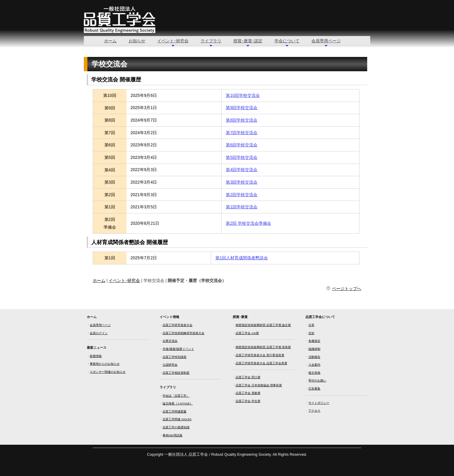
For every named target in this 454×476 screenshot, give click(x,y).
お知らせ (137, 41)
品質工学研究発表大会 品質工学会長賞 (261, 363)
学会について (287, 41)
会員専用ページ (326, 41)
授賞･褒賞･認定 (248, 41)
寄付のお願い (317, 380)
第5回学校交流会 (242, 157)
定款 (311, 333)
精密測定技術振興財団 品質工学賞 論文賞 (263, 325)
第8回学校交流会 (242, 120)
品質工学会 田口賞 (248, 377)
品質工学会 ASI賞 (247, 333)
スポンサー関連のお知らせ (108, 372)
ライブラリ (211, 41)
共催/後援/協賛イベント (178, 349)
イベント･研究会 (173, 41)
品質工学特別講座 (175, 357)
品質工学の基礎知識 (176, 427)
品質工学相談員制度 (176, 373)
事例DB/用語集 (172, 435)
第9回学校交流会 (242, 108)
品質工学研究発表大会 (177, 325)
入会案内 (314, 365)
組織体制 (314, 349)
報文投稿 (314, 373)
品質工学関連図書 (175, 411)
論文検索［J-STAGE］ (178, 403)
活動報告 (314, 357)
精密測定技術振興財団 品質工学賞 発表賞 (263, 347)
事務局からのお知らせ (105, 364)
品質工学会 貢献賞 (248, 393)
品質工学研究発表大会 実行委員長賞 (260, 355)
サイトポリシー (319, 403)
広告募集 (314, 389)
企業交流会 (170, 341)
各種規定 (314, 341)
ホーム (110, 41)
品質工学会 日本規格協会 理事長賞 (259, 385)
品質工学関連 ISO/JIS (177, 419)
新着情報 (96, 356)
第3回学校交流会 (242, 182)
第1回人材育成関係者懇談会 (242, 258)
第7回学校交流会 (242, 133)
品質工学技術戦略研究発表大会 (183, 333)
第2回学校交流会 (242, 195)
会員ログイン (99, 333)
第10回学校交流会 (243, 95)
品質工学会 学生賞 (248, 401)
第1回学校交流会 (242, 207)
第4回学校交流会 (242, 170)
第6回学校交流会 (242, 145)
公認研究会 (170, 365)
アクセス (314, 411)
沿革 (311, 325)
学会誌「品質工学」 (176, 396)
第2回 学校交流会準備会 (248, 223)
